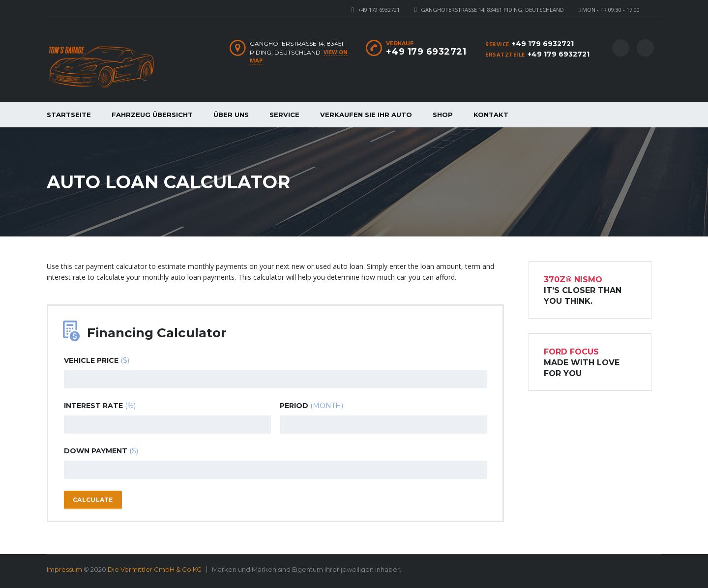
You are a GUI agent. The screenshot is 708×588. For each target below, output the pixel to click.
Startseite (69, 115)
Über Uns (231, 115)
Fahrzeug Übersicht (152, 115)
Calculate (93, 500)
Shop (443, 115)
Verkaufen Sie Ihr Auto (366, 115)
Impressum (64, 569)
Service (284, 115)
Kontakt (491, 115)
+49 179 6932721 (379, 10)
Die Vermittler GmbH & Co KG (155, 569)
